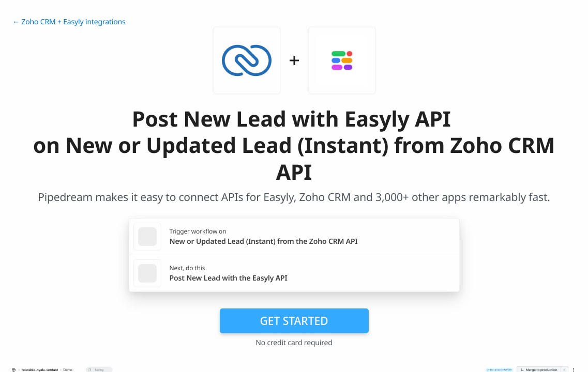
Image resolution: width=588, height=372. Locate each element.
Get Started (294, 321)
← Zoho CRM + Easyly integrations (69, 22)
